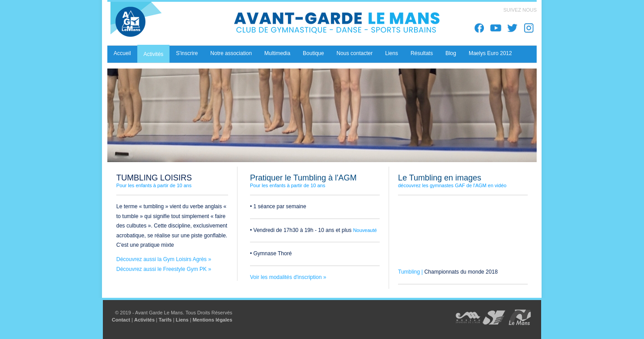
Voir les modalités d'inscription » (288, 277)
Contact (121, 320)
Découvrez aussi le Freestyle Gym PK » (164, 269)
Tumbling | (411, 272)
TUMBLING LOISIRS (154, 178)
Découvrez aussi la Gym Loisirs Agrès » (164, 259)
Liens (182, 320)
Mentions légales (213, 320)
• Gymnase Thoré (271, 253)
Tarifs (165, 320)
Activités (144, 320)
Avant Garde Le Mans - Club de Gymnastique (286, 24)
